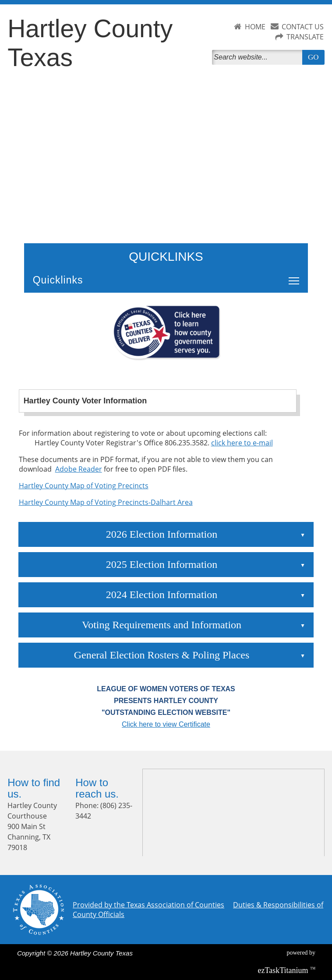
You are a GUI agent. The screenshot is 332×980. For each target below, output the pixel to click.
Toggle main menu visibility (296, 276)
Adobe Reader (79, 469)
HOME (255, 27)
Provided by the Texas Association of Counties (148, 905)
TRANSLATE (305, 37)
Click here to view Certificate (166, 724)
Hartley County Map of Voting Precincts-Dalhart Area (106, 502)
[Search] (259, 57)
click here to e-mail (242, 443)
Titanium (284, 970)
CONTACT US (303, 27)
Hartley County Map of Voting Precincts (84, 486)
